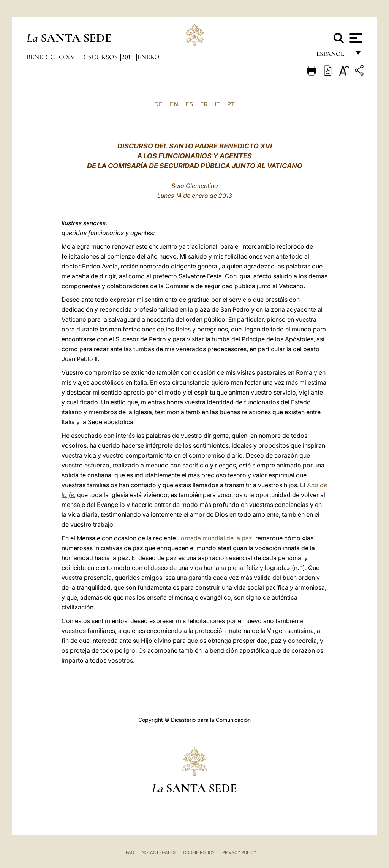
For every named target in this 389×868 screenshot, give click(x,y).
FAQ (130, 852)
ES (189, 104)
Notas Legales (159, 852)
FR (204, 104)
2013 (128, 57)
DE (158, 104)
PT (231, 104)
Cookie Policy (199, 852)
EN (174, 104)
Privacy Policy (239, 852)
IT (217, 104)
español (333, 56)
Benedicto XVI (53, 57)
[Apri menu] (355, 38)
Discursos (100, 57)
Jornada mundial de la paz (215, 538)
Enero (149, 57)
